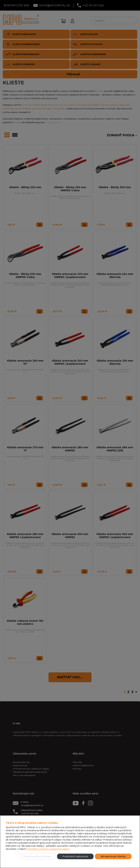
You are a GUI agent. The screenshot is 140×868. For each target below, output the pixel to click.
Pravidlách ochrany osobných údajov (48, 849)
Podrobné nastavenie (75, 856)
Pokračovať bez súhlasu (37, 856)
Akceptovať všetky (113, 856)
